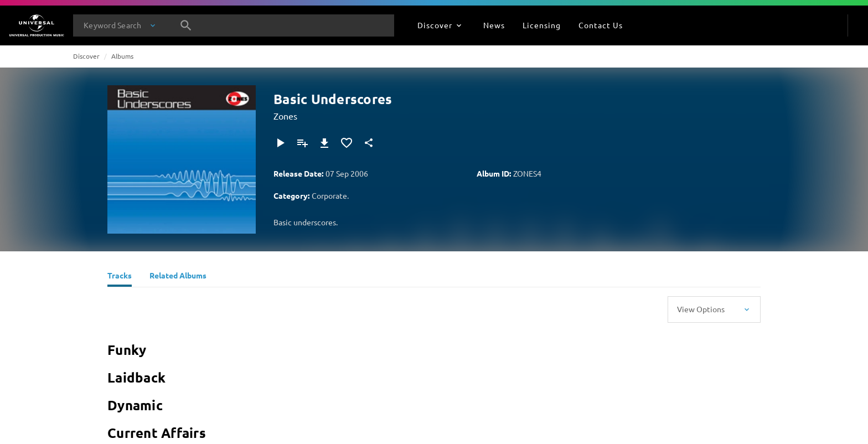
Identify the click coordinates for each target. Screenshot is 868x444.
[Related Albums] (178, 277)
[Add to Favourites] (347, 143)
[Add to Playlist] (302, 143)
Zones (285, 116)
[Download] (324, 143)
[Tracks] (120, 277)
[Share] (369, 143)
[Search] (186, 25)
